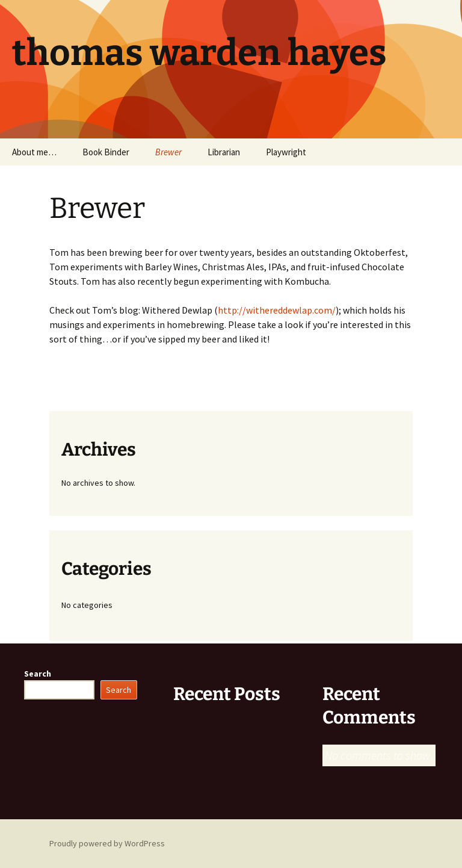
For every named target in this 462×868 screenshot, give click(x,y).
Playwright (286, 152)
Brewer (168, 152)
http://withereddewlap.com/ (277, 310)
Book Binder (106, 152)
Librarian (224, 152)
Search (38, 674)
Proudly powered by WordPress (107, 843)
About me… (34, 152)
